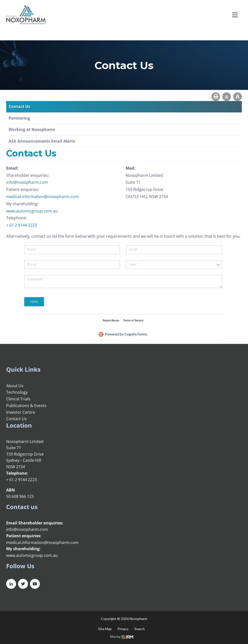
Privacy (123, 629)
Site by (122, 636)
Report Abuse (111, 320)
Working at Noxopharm (32, 129)
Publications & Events (26, 406)
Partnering (19, 118)
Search (140, 629)
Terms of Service (133, 320)
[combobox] (174, 265)
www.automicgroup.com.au (32, 211)
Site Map (105, 629)
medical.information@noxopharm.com (42, 197)
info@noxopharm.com (27, 182)
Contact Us (19, 106)
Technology (17, 392)
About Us (15, 386)
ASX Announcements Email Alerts (42, 141)
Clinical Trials (18, 399)
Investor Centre (21, 412)
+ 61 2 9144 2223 (22, 225)
